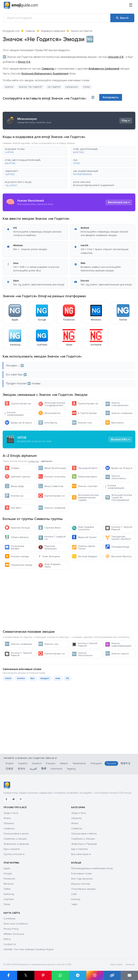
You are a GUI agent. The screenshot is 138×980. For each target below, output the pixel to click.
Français (51, 763)
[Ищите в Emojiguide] (57, 18)
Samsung (9, 894)
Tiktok (7, 904)
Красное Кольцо (17, 528)
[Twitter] (13, 799)
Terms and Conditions (16, 924)
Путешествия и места (16, 834)
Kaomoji (76, 899)
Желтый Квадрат (84, 556)
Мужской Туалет (84, 537)
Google (8, 874)
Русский (111, 763)
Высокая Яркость (118, 556)
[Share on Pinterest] (43, 975)
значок (9, 87)
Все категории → (81, 854)
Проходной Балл (85, 468)
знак (58, 678)
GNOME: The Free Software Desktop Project (29, 949)
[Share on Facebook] (9, 975)
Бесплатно (114, 423)
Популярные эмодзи (83, 889)
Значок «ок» (82, 423)
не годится (54, 87)
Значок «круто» (117, 654)
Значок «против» (85, 486)
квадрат (45, 678)
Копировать (111, 97)
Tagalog (71, 769)
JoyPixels (9, 899)
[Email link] (129, 975)
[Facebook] (6, 799)
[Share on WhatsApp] (60, 975)
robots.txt (130, 964)
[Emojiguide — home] (21, 5)
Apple (7, 868)
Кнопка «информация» (14, 414)
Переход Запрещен (47, 547)
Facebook (9, 879)
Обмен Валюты (17, 537)
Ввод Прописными (52, 468)
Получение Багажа (14, 547)
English (10, 763)
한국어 (21, 769)
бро (33, 678)
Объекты (9, 823)
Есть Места (48, 423)
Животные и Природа (84, 844)
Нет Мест (13, 508)
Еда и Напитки (79, 849)
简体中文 (126, 763)
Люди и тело (11, 813)
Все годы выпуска (82, 879)
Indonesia (56, 769)
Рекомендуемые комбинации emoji (92, 868)
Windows (9, 884)
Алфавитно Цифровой (53, 31)
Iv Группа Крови (84, 413)
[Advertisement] (69, 599)
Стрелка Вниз (49, 528)
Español (23, 763)
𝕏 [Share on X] (26, 975)
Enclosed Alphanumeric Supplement (94, 185)
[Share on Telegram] (78, 975)
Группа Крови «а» (85, 404)
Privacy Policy (11, 929)
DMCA (7, 939)
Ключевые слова (81, 874)
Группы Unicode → (14, 854)
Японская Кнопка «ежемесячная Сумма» (85, 498)
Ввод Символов (51, 486)
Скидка (12, 468)
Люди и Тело (79, 813)
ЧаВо (74, 904)
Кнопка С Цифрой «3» (52, 538)
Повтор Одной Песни (83, 547)
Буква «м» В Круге (18, 423)
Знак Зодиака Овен (49, 565)
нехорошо (72, 87)
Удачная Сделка (17, 477)
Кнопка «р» (14, 496)
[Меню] (131, 5)
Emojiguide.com (11, 31)
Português (96, 763)
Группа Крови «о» (52, 496)
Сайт (74, 894)
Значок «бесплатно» (116, 477)
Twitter (7, 889)
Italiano (64, 763)
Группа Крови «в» (18, 404)
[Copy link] (112, 975)
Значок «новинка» (119, 413)
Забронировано (84, 477)
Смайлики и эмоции (15, 839)
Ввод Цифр (14, 486)
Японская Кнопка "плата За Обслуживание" (119, 498)
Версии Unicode (81, 884)
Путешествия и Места (84, 834)
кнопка (21, 678)
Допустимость (49, 413)
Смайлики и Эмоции (83, 839)
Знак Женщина (49, 556)
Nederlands (79, 763)
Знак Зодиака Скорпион (83, 528)
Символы (30, 31)
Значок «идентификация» (118, 645)
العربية (33, 769)
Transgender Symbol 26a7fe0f (118, 538)
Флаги (7, 818)
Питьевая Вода (117, 547)
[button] (35, 151)
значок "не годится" (30, 87)
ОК (67, 678)
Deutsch (37, 763)
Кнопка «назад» (17, 556)
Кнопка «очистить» (52, 477)
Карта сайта (116, 964)
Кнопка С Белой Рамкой (84, 645)
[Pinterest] (21, 799)
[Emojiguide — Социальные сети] (7, 785)
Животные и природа (16, 844)
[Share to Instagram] (95, 975)
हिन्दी (44, 769)
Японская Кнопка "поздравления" (52, 404)
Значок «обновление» (117, 404)
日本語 (9, 769)
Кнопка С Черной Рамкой (119, 528)
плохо (87, 87)
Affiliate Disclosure (14, 934)
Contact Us (10, 944)
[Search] (122, 18)
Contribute (10, 919)
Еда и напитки (12, 849)
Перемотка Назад (18, 565)
